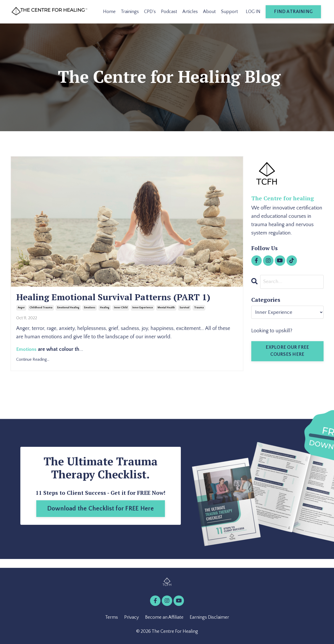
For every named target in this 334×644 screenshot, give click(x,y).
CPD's (150, 12)
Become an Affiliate (164, 618)
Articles (190, 12)
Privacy (132, 618)
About (209, 12)
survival (184, 309)
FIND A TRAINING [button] (293, 12)
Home (109, 12)
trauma (199, 309)
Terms (112, 618)
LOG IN (253, 12)
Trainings (130, 12)
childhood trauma (41, 309)
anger (21, 309)
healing (105, 309)
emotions (90, 309)
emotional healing (68, 309)
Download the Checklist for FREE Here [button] (101, 509)
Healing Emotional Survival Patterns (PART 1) (121, 298)
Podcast (169, 12)
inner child (121, 309)
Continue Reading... (33, 360)
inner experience (143, 309)
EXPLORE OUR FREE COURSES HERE (287, 351)
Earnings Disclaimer (209, 618)
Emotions (27, 350)
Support (229, 12)
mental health (166, 309)
